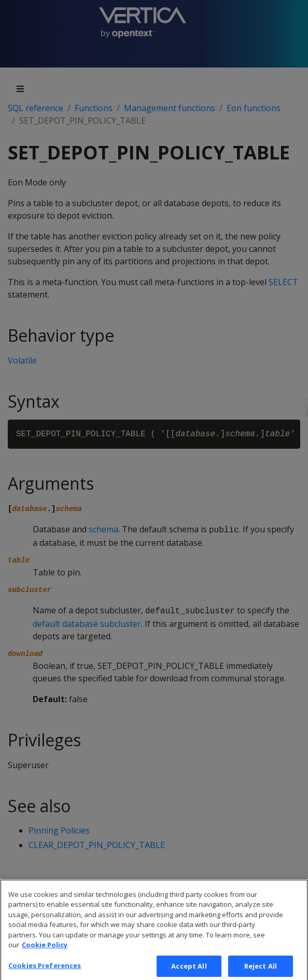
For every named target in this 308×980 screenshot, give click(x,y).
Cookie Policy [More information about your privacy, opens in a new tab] (45, 950)
